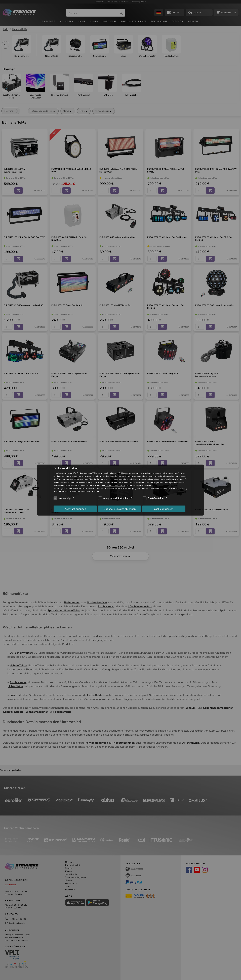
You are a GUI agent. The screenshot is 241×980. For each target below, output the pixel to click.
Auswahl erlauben (75, 509)
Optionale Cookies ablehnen (120, 509)
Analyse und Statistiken (116, 498)
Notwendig (65, 498)
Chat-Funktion (156, 498)
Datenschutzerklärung (115, 485)
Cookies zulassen (164, 509)
